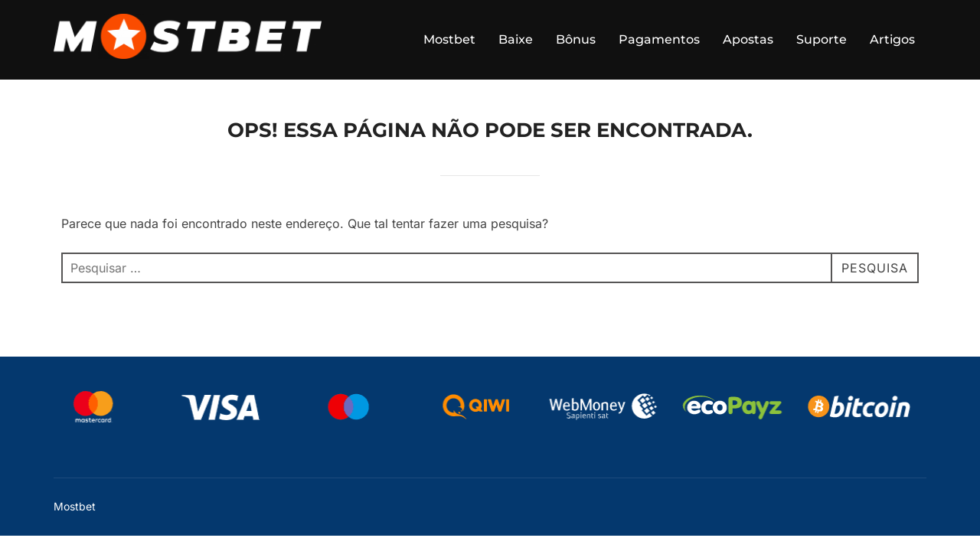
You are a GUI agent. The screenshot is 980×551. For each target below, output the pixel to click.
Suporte (822, 39)
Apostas (748, 39)
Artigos (892, 39)
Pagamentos (659, 39)
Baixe (516, 39)
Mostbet (449, 39)
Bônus (576, 39)
